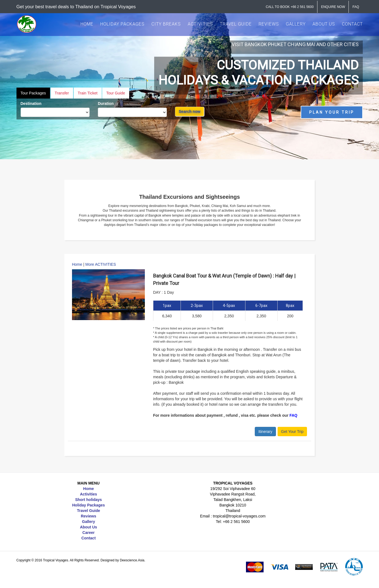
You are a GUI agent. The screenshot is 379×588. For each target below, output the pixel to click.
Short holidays (88, 500)
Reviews (88, 516)
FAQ (293, 415)
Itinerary (265, 432)
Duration (106, 103)
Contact (88, 538)
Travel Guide (88, 511)
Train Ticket (88, 93)
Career (88, 533)
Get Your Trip (292, 432)
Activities (88, 494)
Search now (189, 111)
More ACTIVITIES (101, 264)
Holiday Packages (88, 505)
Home (77, 264)
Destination (31, 103)
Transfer (62, 93)
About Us (88, 527)
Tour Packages (33, 93)
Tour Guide (116, 93)
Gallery (88, 522)
